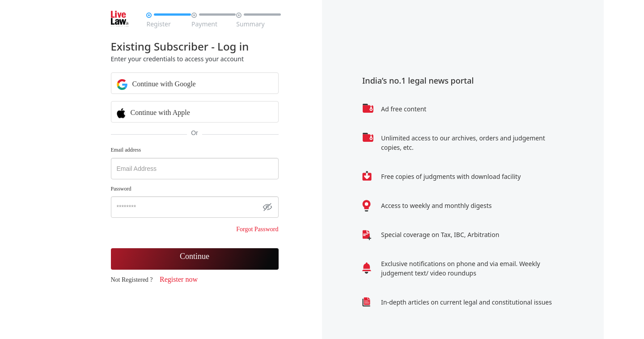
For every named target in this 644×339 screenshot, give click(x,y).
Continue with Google (156, 84)
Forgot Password (257, 229)
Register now (179, 279)
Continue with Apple (153, 112)
